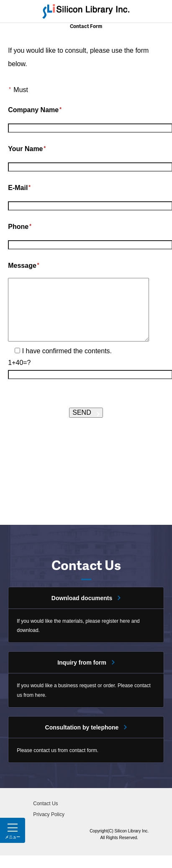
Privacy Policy (49, 827)
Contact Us (45, 816)
